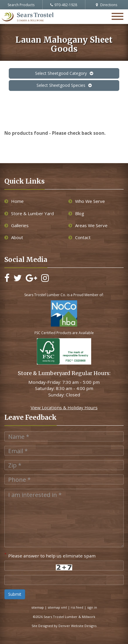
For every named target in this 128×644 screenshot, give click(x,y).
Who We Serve (87, 201)
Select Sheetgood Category (64, 73)
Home (14, 201)
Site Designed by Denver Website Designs (64, 626)
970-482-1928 (64, 5)
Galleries (17, 225)
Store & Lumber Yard (29, 213)
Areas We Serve (88, 225)
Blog (76, 213)
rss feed (77, 607)
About (14, 237)
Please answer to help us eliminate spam (50, 555)
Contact (79, 237)
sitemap (38, 607)
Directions (107, 5)
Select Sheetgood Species (64, 85)
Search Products (21, 5)
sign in (92, 607)
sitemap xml (57, 607)
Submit (15, 594)
